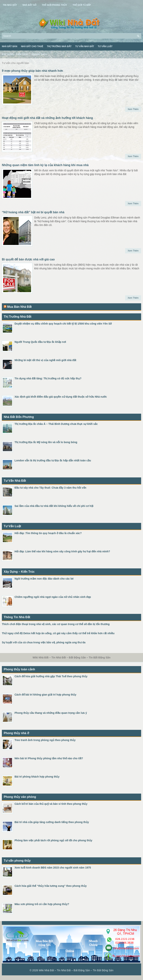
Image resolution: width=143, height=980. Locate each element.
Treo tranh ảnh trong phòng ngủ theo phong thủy (45, 740)
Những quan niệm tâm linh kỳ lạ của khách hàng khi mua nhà (45, 165)
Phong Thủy (39, 54)
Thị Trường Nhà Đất (59, 46)
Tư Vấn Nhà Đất (85, 46)
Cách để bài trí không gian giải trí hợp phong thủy (45, 695)
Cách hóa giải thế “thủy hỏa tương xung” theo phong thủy (51, 886)
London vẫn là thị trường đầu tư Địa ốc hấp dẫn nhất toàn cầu (53, 460)
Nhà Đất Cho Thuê (32, 46)
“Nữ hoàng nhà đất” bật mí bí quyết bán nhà (33, 212)
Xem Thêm (133, 109)
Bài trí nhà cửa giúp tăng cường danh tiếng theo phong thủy (52, 822)
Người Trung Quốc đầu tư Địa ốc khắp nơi (40, 342)
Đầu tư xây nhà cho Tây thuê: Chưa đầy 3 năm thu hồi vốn (50, 488)
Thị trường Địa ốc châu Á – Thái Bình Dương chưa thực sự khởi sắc (56, 424)
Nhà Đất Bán (10, 46)
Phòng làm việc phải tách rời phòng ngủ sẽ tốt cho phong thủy (53, 840)
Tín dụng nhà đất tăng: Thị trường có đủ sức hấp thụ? (48, 378)
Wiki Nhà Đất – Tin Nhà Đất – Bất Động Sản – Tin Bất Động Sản (76, 970)
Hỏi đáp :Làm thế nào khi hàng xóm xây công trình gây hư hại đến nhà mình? (62, 551)
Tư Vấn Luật (105, 46)
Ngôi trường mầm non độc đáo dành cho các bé (44, 579)
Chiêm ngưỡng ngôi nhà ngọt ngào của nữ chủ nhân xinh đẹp (53, 597)
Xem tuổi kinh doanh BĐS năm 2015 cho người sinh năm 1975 (53, 868)
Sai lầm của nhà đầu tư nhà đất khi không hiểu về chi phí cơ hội (54, 506)
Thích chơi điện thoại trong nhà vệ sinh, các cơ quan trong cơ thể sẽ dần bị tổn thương (56, 624)
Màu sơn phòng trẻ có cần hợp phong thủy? (42, 904)
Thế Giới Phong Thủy (54, 5)
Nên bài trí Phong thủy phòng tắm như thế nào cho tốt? (49, 758)
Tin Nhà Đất (10, 5)
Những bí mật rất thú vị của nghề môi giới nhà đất (45, 360)
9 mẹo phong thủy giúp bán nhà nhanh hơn (32, 71)
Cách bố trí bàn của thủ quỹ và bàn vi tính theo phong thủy (51, 804)
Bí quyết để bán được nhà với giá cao (28, 259)
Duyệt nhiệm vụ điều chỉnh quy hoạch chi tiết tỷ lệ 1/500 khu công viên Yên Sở (63, 324)
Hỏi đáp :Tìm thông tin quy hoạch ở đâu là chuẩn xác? (48, 533)
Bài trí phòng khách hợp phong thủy (37, 777)
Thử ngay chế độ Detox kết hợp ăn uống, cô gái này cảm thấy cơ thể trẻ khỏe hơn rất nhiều (58, 633)
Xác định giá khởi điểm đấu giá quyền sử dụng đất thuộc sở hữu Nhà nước (61, 397)
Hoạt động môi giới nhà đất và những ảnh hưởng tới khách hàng (47, 118)
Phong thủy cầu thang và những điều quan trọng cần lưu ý (51, 713)
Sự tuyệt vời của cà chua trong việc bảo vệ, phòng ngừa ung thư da (44, 642)
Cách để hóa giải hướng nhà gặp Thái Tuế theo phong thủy (51, 676)
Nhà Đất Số (29, 5)
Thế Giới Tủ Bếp (82, 5)
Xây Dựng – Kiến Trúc (15, 54)
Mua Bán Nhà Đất (19, 307)
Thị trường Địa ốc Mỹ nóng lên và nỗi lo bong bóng (46, 442)
